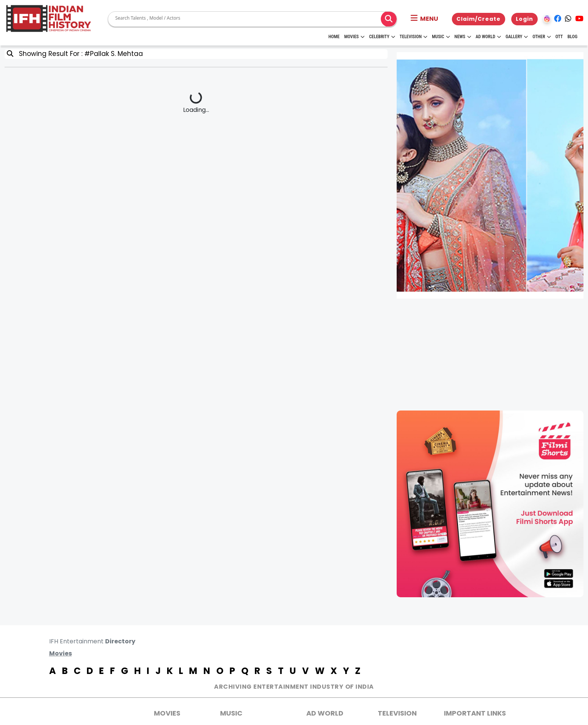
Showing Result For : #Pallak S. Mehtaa (79, 54)
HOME (334, 37)
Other (541, 37)
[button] (424, 19)
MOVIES (167, 713)
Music (441, 37)
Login (524, 19)
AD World (325, 713)
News (463, 37)
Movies (354, 37)
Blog (572, 37)
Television (413, 37)
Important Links (475, 713)
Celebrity (382, 37)
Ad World (488, 37)
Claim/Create (479, 19)
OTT (559, 37)
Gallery (517, 37)
